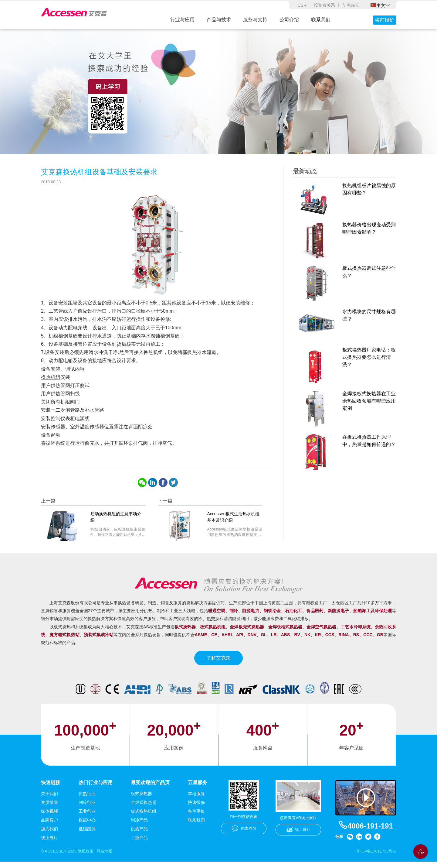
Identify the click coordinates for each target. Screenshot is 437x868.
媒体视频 (49, 817)
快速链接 (51, 788)
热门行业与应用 (96, 788)
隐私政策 (89, 857)
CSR (302, 5)
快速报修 (196, 808)
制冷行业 (87, 808)
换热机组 (51, 383)
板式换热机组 (144, 817)
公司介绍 (289, 20)
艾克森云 (351, 5)
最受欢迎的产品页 (150, 788)
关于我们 (49, 799)
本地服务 (196, 799)
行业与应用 (182, 20)
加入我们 (49, 835)
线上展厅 (49, 843)
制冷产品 (139, 826)
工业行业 (87, 817)
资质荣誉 (49, 808)
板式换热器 (141, 799)
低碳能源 (87, 835)
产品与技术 (219, 20)
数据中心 (87, 826)
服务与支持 (255, 20)
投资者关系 (324, 5)
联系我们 (321, 20)
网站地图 (109, 857)
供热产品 (139, 835)
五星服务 (198, 788)
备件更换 (196, 817)
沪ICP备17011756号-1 (375, 857)
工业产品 (139, 843)
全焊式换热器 (144, 808)
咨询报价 (384, 20)
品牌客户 (49, 826)
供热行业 (87, 799)
